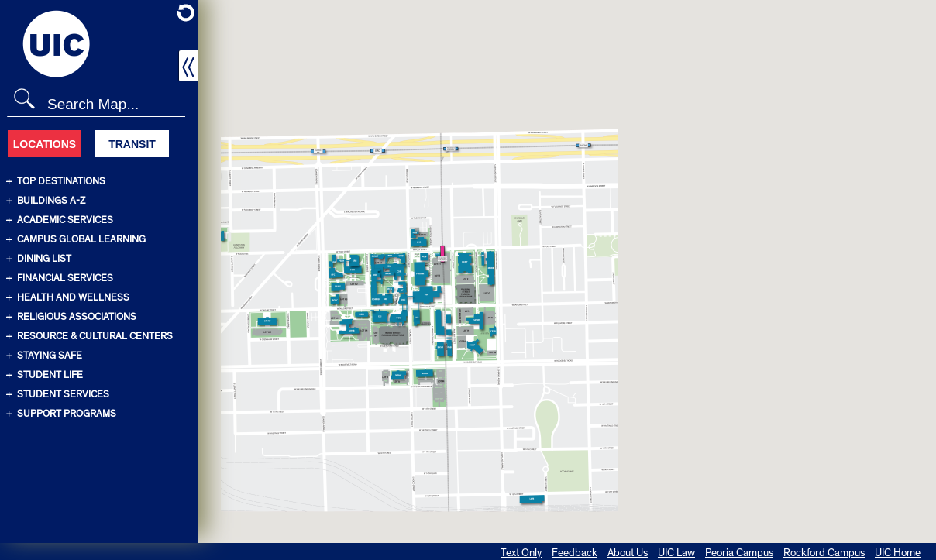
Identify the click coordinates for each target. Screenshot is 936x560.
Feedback (575, 553)
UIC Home (898, 553)
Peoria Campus (739, 553)
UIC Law (676, 553)
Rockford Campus (824, 553)
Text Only (521, 553)
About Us (628, 553)
